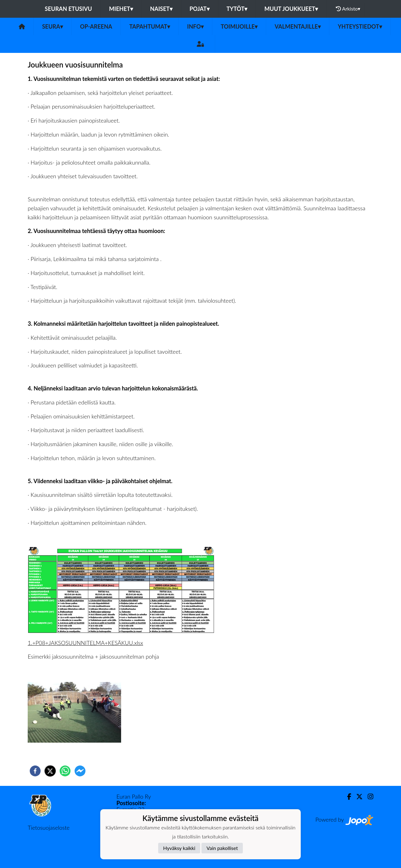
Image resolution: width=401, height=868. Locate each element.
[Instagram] (368, 797)
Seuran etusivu (68, 9)
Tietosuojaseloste (49, 828)
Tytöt (237, 9)
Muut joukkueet (291, 9)
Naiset (161, 9)
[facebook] (35, 771)
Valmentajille (298, 26)
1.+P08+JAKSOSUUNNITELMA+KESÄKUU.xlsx (85, 643)
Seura (52, 26)
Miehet (121, 9)
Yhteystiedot (360, 26)
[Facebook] (347, 797)
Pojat (200, 9)
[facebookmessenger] (80, 771)
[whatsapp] (65, 771)
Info (195, 26)
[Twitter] (357, 797)
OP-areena (96, 26)
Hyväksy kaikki (179, 848)
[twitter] (50, 771)
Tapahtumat (150, 26)
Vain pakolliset (222, 848)
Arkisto (348, 9)
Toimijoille (239, 26)
